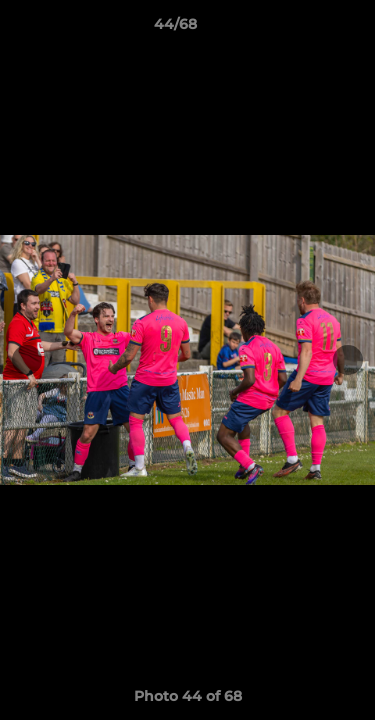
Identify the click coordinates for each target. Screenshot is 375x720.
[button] (303, 29)
